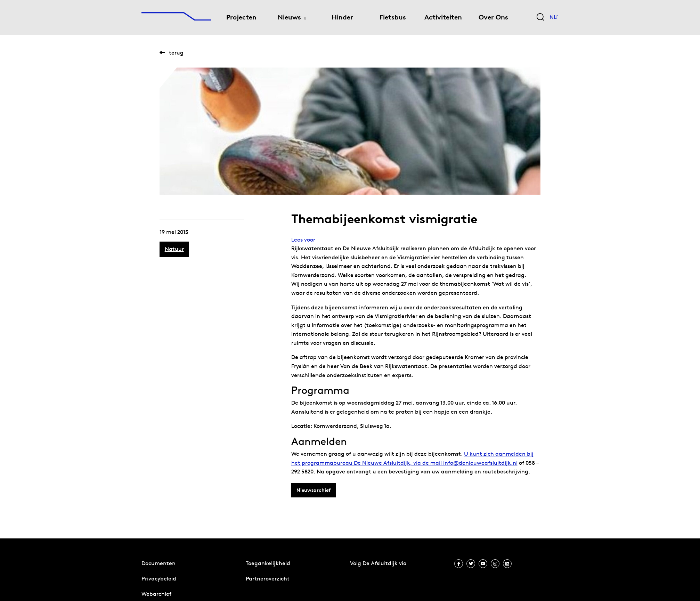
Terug (172, 53)
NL (554, 17)
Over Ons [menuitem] (493, 17)
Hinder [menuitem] (342, 17)
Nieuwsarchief (314, 490)
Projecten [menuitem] (241, 17)
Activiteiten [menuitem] (443, 17)
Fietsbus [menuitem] (393, 17)
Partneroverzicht (268, 579)
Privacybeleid (159, 579)
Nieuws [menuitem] (289, 17)
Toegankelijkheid (268, 563)
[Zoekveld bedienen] (540, 18)
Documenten (158, 563)
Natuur (174, 249)
